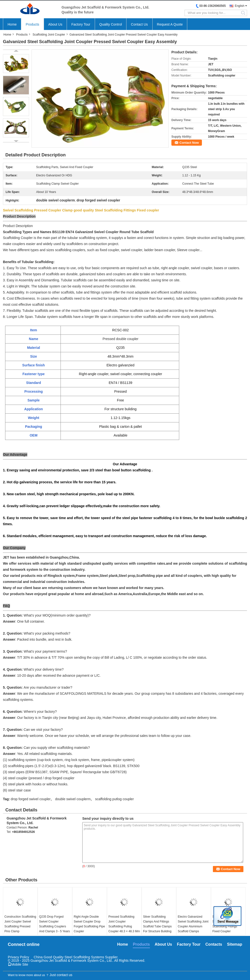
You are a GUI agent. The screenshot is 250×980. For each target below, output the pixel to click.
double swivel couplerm (73, 799)
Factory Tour (81, 24)
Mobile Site (18, 964)
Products (32, 24)
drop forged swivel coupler (31, 799)
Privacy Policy (18, 957)
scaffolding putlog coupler (115, 799)
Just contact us (61, 975)
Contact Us (139, 24)
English (240, 6)
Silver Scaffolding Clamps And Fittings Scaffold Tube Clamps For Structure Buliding (157, 924)
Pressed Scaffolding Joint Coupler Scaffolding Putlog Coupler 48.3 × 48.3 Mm (124, 924)
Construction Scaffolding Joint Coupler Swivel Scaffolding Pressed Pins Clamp (20, 924)
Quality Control (111, 24)
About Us (55, 24)
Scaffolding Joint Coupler (49, 35)
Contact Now (189, 143)
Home (12, 24)
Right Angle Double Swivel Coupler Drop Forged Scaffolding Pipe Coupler (89, 924)
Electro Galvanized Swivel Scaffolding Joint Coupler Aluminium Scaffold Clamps (193, 924)
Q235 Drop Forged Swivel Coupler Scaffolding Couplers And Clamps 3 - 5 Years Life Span (54, 926)
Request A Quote (170, 24)
